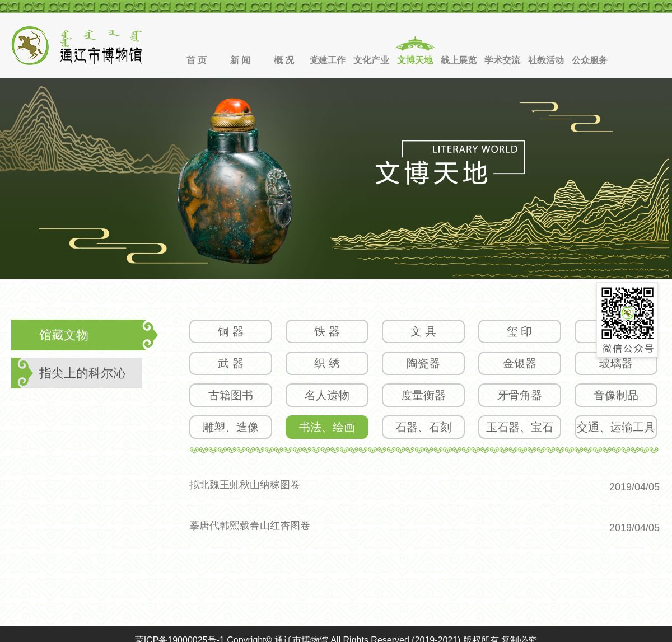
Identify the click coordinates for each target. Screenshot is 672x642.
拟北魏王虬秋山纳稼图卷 (245, 485)
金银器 (520, 363)
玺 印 (520, 331)
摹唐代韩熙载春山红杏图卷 (250, 526)
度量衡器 (423, 395)
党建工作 (328, 60)
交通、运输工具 (616, 427)
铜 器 (231, 331)
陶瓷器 (423, 363)
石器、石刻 (423, 427)
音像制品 (616, 395)
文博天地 (415, 60)
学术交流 (502, 60)
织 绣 (327, 363)
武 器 (231, 363)
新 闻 (240, 60)
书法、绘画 (327, 427)
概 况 (284, 60)
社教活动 (546, 60)
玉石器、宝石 (520, 427)
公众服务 (590, 60)
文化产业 (371, 60)
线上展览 (459, 60)
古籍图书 (231, 395)
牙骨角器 (520, 395)
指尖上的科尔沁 (82, 373)
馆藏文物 (64, 335)
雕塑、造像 (231, 427)
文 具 (423, 331)
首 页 (197, 60)
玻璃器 (616, 363)
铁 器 (327, 331)
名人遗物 (327, 395)
